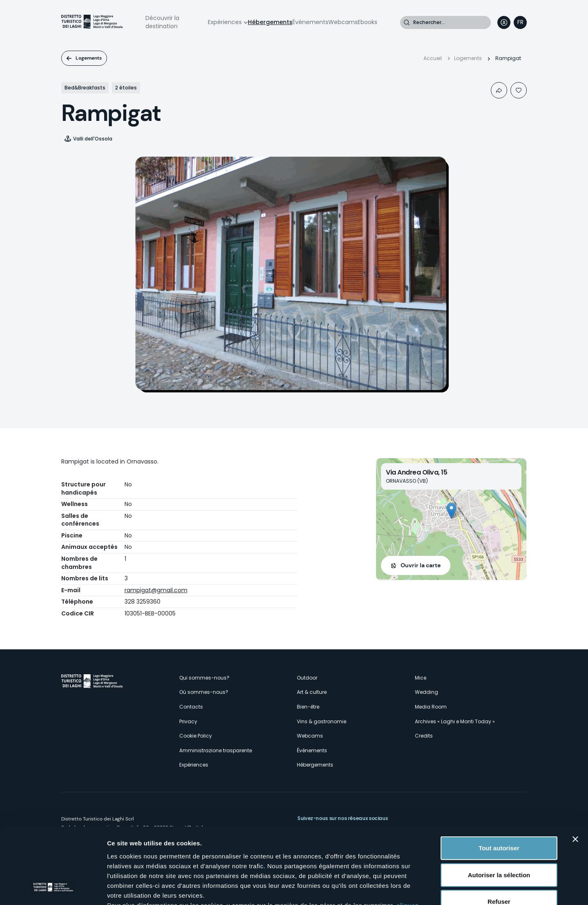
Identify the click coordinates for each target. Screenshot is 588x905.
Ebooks (367, 22)
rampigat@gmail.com (156, 590)
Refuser (499, 834)
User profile (504, 22)
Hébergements (270, 22)
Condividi (499, 90)
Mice (421, 678)
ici (286, 857)
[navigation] (520, 22)
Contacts (191, 707)
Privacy (188, 721)
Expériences (225, 22)
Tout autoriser (499, 780)
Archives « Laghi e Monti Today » (455, 721)
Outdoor (307, 678)
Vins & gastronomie (322, 721)
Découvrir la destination (162, 22)
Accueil (433, 58)
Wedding (427, 692)
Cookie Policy (196, 736)
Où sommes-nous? (204, 692)
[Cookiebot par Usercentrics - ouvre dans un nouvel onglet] (53, 889)
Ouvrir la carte (421, 565)
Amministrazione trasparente (216, 750)
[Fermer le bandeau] (575, 771)
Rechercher (407, 22)
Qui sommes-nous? (204, 678)
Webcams (343, 22)
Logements (89, 58)
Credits (424, 736)
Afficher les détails (450, 889)
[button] (451, 511)
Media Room (431, 707)
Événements (310, 22)
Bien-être (308, 707)
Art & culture (312, 692)
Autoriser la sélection (499, 807)
